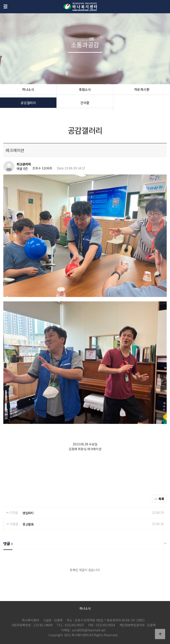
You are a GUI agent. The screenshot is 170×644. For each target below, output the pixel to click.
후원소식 (85, 91)
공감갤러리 (28, 104)
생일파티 (28, 513)
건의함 (85, 104)
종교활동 (28, 524)
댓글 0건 (22, 169)
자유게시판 (142, 91)
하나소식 (28, 91)
